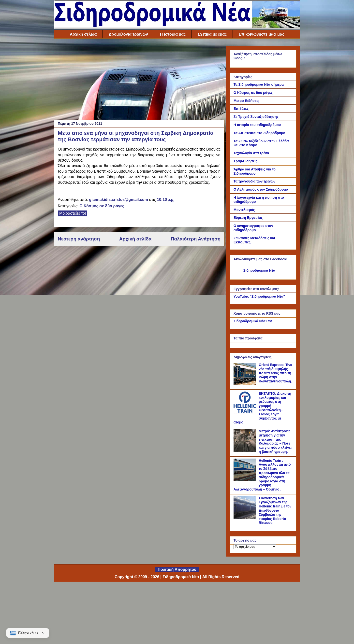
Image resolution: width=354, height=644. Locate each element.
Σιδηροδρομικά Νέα (259, 270)
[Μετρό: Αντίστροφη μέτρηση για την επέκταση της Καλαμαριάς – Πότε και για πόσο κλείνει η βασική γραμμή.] (246, 450)
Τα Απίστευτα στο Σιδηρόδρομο (259, 133)
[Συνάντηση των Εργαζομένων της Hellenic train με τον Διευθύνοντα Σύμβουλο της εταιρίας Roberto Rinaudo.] (246, 518)
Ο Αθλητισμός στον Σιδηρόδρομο (261, 189)
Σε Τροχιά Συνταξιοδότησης (256, 117)
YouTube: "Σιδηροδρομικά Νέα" (259, 296)
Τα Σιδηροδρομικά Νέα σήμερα (259, 84)
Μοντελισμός (244, 210)
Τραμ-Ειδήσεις (245, 161)
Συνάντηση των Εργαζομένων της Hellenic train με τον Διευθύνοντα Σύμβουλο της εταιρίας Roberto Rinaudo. (275, 511)
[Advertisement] (139, 80)
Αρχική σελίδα (83, 34)
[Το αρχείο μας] (255, 547)
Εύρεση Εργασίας (248, 218)
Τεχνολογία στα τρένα (251, 153)
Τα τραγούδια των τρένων (255, 181)
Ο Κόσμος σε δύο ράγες (102, 206)
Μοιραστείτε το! (73, 213)
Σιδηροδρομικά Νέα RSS (253, 321)
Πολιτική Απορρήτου (177, 569)
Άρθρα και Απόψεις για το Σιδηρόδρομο (255, 171)
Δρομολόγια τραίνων (128, 34)
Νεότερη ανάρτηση (79, 239)
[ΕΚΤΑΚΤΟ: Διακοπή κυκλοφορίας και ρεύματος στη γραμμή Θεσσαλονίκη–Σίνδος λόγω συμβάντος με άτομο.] (246, 413)
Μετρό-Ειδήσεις (246, 101)
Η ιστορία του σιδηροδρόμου (257, 125)
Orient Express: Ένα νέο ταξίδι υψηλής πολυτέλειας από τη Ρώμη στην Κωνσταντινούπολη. (276, 373)
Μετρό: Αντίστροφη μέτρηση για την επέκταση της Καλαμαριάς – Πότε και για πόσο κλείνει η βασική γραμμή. (275, 441)
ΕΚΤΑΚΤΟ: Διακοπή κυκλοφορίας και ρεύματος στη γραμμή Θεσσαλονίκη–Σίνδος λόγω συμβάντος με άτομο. (262, 408)
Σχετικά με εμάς (212, 34)
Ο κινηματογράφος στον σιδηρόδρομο (253, 228)
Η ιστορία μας (173, 34)
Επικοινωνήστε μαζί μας (261, 34)
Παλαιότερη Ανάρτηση (196, 239)
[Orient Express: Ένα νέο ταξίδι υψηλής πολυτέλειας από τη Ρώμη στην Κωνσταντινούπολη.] (246, 384)
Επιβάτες (241, 109)
